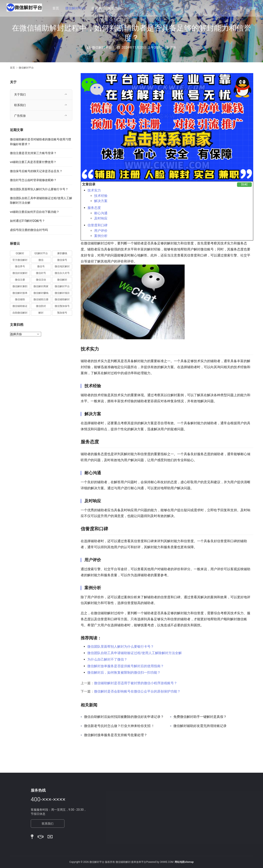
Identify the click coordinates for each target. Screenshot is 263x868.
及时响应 (101, 218)
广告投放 (20, 116)
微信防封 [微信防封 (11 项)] (41, 306)
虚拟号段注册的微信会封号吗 (29, 230)
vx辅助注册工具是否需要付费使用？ (33, 162)
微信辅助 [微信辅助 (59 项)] (20, 299)
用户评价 (101, 231)
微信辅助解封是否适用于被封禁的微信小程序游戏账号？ (136, 683)
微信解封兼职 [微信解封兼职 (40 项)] (20, 286)
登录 (243, 8)
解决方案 (101, 201)
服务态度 (94, 208)
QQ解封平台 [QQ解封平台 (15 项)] (41, 253)
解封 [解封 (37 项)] (41, 313)
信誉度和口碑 (98, 225)
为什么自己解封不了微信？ (107, 659)
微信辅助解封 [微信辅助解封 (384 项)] (62, 299)
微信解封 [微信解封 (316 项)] (62, 280)
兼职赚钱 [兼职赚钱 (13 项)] (62, 253)
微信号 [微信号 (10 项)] (41, 266)
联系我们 (20, 105)
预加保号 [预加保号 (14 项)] (62, 313)
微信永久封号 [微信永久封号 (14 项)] (62, 273)
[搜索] (231, 8)
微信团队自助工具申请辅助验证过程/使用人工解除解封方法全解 (135, 653)
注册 (253, 8)
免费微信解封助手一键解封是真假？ (200, 717)
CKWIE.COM (167, 862)
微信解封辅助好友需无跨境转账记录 (200, 726)
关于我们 (116, 8)
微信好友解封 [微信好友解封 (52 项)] (20, 273)
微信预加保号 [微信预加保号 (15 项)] (62, 306)
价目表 (99, 8)
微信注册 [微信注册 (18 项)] (20, 280)
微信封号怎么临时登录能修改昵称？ (33, 180)
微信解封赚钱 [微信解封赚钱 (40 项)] (41, 293)
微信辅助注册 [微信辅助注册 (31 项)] (41, 299)
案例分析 (101, 236)
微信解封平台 (77, 8)
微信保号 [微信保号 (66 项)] (62, 260)
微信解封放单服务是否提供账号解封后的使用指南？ (126, 666)
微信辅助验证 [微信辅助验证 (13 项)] (20, 306)
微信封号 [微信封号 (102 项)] (41, 273)
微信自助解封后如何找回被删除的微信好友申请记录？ (124, 717)
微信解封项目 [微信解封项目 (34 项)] (62, 293)
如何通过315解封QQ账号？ (28, 221)
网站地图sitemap (184, 862)
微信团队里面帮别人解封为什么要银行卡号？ (121, 647)
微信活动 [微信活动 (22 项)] (41, 280)
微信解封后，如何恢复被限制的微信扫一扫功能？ (124, 672)
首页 (58, 8)
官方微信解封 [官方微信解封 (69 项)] (20, 260)
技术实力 (94, 190)
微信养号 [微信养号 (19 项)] (20, 266)
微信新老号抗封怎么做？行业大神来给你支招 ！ (119, 726)
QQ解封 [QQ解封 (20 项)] (20, 253)
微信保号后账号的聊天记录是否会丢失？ (36, 171)
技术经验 (101, 196)
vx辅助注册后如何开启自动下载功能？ (35, 212)
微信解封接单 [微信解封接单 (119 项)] (20, 293)
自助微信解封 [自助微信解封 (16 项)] (20, 313)
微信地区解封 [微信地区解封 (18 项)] (62, 266)
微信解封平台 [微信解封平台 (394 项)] (62, 286)
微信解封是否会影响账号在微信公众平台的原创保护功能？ (137, 691)
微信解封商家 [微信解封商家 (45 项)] (41, 286)
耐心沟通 (101, 213)
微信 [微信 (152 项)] (41, 260)
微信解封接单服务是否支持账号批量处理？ (116, 735)
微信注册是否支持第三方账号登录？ (33, 153)
